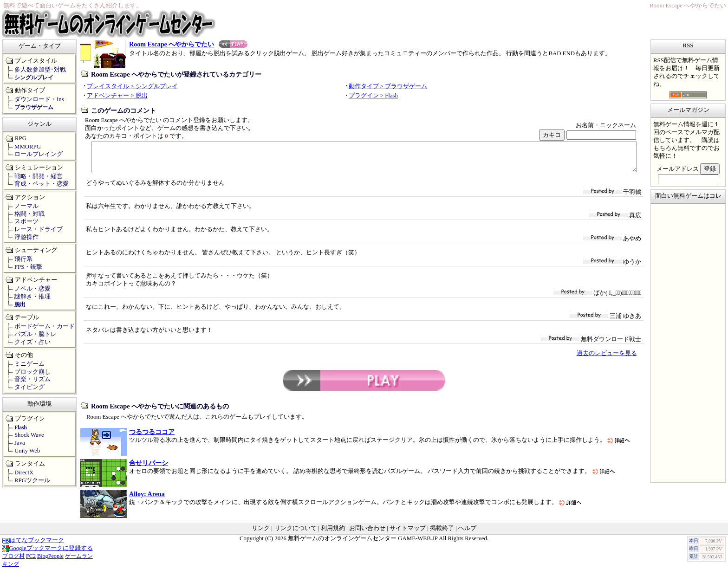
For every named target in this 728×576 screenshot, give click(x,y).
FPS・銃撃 (28, 267)
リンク (261, 534)
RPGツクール (32, 480)
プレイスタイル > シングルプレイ (132, 86)
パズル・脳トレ (36, 334)
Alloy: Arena (147, 499)
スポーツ (26, 221)
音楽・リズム (32, 379)
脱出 (20, 304)
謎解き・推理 (32, 297)
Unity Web (27, 451)
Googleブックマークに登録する (48, 554)
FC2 (31, 562)
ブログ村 (13, 562)
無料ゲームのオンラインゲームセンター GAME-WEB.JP (363, 544)
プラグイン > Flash (373, 96)
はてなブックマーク (33, 546)
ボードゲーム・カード (45, 326)
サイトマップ (408, 534)
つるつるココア (152, 437)
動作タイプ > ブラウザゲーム (388, 86)
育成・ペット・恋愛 (42, 184)
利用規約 (333, 534)
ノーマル (26, 206)
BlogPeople (50, 562)
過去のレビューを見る (607, 359)
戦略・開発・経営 (39, 176)
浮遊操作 (26, 237)
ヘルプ (467, 534)
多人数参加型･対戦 (40, 70)
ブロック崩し (32, 372)
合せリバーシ (149, 468)
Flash (21, 427)
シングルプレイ (34, 78)
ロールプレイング (39, 154)
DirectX (24, 472)
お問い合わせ (367, 534)
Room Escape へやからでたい (188, 44)
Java (20, 443)
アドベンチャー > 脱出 (117, 96)
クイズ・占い (32, 342)
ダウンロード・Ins (39, 99)
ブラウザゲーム (34, 107)
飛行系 (23, 259)
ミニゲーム (29, 364)
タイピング (29, 387)
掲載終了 (442, 534)
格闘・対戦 (29, 214)
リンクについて (296, 534)
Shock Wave (29, 435)
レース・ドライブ (39, 229)
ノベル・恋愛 (32, 289)
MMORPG (28, 147)
